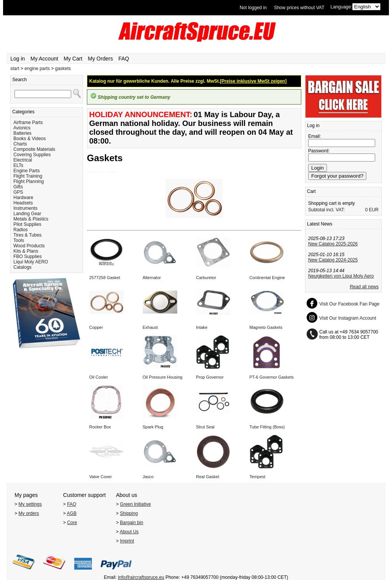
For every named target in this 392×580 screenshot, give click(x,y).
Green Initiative (135, 504)
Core (72, 523)
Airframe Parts (28, 123)
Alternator (152, 278)
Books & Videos (30, 139)
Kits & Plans (26, 251)
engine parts (37, 69)
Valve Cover (100, 477)
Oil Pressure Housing (163, 377)
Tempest (258, 477)
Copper (96, 327)
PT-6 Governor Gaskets (272, 377)
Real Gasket (208, 477)
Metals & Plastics (31, 219)
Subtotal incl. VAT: (327, 210)
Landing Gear (27, 214)
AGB (72, 513)
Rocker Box (100, 427)
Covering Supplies (32, 155)
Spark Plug (153, 427)
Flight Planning (29, 181)
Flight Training (28, 176)
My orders (29, 513)
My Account (44, 59)
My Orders (100, 59)
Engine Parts (27, 171)
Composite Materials (34, 149)
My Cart (73, 59)
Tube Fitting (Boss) (267, 427)
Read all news (364, 287)
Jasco (148, 477)
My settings (30, 504)
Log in (18, 59)
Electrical (23, 160)
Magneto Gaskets (266, 327)
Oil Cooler (99, 377)
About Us (129, 532)
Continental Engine (267, 278)
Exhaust (150, 327)
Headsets (23, 203)
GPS (18, 192)
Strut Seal (205, 427)
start (15, 69)
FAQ (124, 59)
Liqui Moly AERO (31, 262)
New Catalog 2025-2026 (333, 244)
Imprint (127, 541)
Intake (202, 327)
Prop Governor (210, 377)
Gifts (18, 187)
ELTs (18, 165)
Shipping (129, 513)
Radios (20, 230)
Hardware (23, 198)
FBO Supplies (28, 257)
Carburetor (206, 278)
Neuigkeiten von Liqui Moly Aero (341, 276)
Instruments (25, 208)
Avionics (22, 128)
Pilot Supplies (27, 224)
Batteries (22, 133)
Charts (20, 144)
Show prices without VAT (299, 8)
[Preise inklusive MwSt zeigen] (253, 81)
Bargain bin (131, 523)
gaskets (63, 69)
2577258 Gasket (105, 278)
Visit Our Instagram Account (348, 318)
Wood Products (29, 246)
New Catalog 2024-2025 (333, 260)
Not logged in (253, 8)
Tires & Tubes (28, 235)
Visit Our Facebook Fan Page (349, 304)
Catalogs (22, 267)
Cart (311, 191)
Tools (19, 240)
